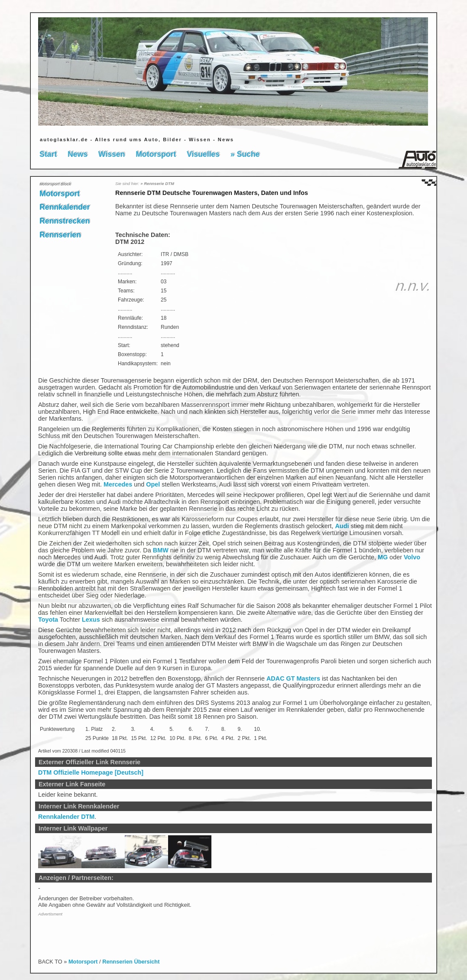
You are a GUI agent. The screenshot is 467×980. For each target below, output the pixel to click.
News (78, 154)
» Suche (245, 154)
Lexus (91, 620)
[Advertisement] (89, 933)
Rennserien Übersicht (131, 962)
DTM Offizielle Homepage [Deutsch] (91, 772)
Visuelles (203, 154)
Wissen (112, 154)
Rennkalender (65, 207)
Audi (342, 526)
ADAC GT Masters (293, 678)
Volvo (412, 557)
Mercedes (118, 484)
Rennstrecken (65, 221)
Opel (153, 484)
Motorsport (156, 154)
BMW (161, 550)
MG (383, 557)
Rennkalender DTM (66, 817)
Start (48, 154)
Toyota (48, 620)
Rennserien (60, 235)
